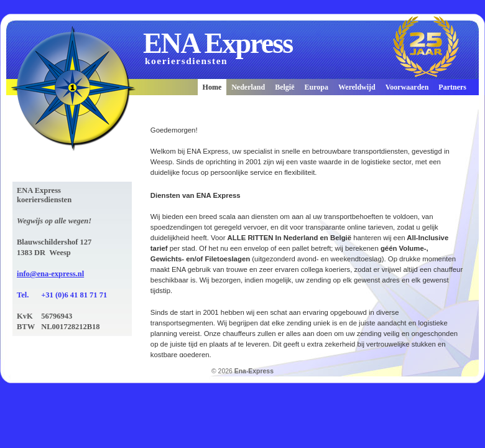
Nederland (248, 87)
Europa (316, 87)
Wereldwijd (357, 87)
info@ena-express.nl (50, 274)
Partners (452, 87)
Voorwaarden (407, 87)
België (284, 87)
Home (212, 87)
